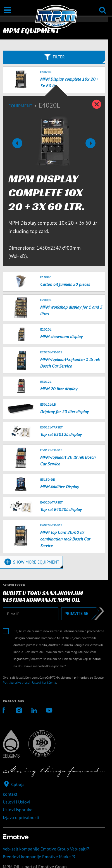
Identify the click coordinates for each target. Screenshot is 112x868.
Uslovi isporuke (18, 810)
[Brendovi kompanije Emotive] (54, 857)
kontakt (10, 794)
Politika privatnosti (16, 682)
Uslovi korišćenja (44, 682)
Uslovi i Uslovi (16, 802)
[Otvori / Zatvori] (7, 10)
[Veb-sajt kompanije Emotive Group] (54, 849)
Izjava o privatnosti (21, 817)
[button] (17, 143)
